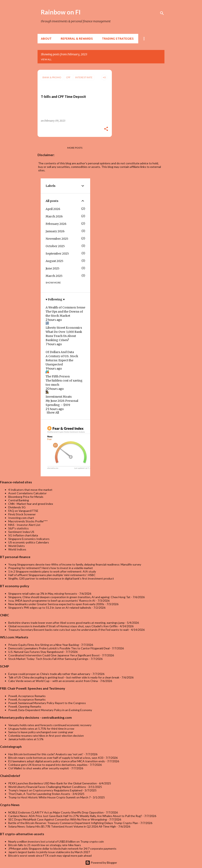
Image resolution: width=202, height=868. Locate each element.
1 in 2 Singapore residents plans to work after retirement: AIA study (52, 571)
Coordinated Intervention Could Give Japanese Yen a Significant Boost (54, 655)
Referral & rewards (77, 39)
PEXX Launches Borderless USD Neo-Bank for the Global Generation (53, 783)
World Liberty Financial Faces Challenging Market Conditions (47, 787)
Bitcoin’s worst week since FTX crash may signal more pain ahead (50, 856)
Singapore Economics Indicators (29, 539)
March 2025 (54, 276)
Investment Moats (59, 397)
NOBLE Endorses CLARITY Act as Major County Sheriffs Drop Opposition (56, 812)
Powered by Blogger (101, 863)
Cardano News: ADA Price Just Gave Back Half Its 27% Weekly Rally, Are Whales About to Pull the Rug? (75, 816)
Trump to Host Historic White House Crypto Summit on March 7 (49, 797)
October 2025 (55, 246)
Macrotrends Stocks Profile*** (28, 521)
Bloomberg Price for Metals (26, 497)
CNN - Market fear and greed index (31, 504)
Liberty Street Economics (64, 328)
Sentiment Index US (21, 532)
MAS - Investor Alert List (24, 525)
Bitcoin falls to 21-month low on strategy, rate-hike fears (45, 845)
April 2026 (53, 209)
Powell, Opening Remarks (25, 706)
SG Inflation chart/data (23, 535)
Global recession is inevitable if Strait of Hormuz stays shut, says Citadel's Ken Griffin (63, 626)
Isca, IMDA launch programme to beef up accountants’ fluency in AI (52, 601)
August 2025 (54, 261)
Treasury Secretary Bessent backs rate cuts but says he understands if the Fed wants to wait (69, 630)
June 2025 (53, 268)
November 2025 (57, 239)
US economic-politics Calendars (29, 542)
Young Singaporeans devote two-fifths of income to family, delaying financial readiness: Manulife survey (75, 564)
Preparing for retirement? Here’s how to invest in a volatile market (51, 568)
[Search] (162, 13)
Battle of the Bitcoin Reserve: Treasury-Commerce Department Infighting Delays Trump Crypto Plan (73, 823)
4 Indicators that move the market (30, 490)
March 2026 (54, 216)
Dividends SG (17, 507)
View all (46, 59)
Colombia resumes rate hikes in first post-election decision (46, 736)
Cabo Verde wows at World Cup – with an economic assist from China (53, 681)
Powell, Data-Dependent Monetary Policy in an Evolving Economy (50, 710)
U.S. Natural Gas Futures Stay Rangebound (36, 652)
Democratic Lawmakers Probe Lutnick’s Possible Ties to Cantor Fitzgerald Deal (59, 648)
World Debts (17, 546)
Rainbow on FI (61, 12)
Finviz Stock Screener (22, 514)
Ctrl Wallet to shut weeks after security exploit (39, 768)
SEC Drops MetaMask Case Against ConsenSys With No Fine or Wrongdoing (58, 819)
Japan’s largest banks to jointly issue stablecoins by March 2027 (49, 852)
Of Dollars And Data (60, 352)
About (46, 39)
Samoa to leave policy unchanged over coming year (41, 732)
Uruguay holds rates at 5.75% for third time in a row (41, 729)
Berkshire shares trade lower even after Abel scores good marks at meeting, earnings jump (66, 623)
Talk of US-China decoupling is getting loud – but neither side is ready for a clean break (64, 677)
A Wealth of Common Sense (65, 307)
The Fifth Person (58, 376)
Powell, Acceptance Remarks (27, 696)
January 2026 (55, 231)
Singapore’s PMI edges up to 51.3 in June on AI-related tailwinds (50, 608)
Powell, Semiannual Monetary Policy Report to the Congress (47, 703)
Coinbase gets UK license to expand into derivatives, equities (48, 765)
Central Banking (19, 500)
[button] (106, 129)
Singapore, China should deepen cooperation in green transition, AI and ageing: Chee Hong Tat (69, 597)
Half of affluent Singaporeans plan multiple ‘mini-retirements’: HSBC (52, 575)
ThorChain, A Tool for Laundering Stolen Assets (39, 794)
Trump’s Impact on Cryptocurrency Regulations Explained (45, 790)
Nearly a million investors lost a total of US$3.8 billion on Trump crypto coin (56, 841)
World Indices (17, 549)
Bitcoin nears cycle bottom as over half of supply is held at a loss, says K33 (56, 758)
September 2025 (57, 254)
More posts (75, 148)
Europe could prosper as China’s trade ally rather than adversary (49, 674)
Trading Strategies (118, 39)
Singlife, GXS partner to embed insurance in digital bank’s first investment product (61, 578)
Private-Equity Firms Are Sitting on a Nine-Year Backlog (44, 645)
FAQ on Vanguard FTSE (23, 511)
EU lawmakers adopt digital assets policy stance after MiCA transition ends (57, 761)
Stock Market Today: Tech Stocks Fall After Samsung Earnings (48, 659)
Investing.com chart (21, 518)
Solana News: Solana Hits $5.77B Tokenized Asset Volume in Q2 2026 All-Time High (62, 826)
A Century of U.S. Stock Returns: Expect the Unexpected (62, 360)
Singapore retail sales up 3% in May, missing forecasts (43, 593)
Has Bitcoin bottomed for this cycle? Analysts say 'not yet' (46, 754)
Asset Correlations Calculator (27, 493)
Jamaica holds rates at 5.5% (26, 739)
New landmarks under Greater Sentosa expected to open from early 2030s (56, 604)
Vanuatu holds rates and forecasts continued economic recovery (50, 725)
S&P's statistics (18, 528)
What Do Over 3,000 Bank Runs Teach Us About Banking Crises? (64, 336)
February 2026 (56, 224)
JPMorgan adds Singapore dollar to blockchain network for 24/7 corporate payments (62, 848)
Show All (53, 413)
